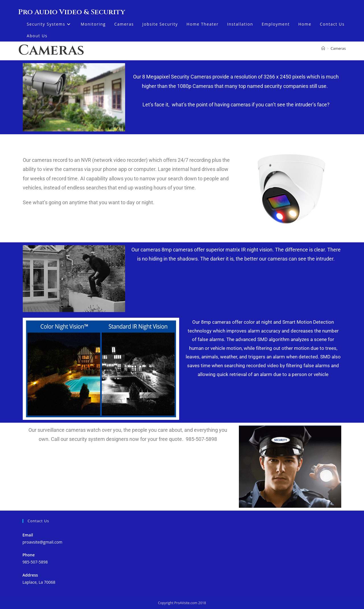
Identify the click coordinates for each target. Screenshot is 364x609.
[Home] (323, 48)
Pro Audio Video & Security (72, 12)
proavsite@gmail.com (42, 542)
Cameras (338, 48)
